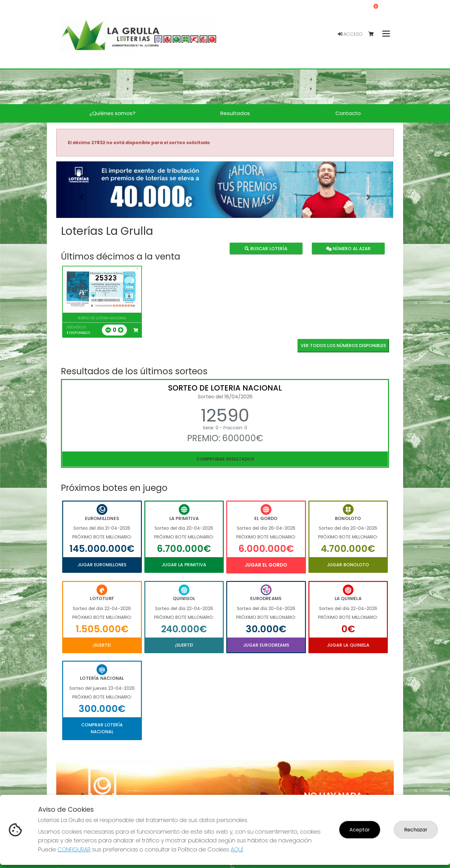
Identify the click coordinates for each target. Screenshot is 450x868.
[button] (82, 197)
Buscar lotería (266, 249)
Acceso (350, 34)
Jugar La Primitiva (184, 565)
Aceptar (360, 830)
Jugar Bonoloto (348, 565)
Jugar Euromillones (102, 565)
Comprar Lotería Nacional (102, 728)
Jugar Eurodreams (266, 645)
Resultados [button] (235, 113)
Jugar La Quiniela (348, 645)
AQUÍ (237, 849)
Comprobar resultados (225, 459)
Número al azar (348, 249)
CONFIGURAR (74, 849)
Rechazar (416, 830)
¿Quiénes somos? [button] (112, 113)
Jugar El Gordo (266, 565)
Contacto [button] (348, 113)
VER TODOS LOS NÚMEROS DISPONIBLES (343, 346)
